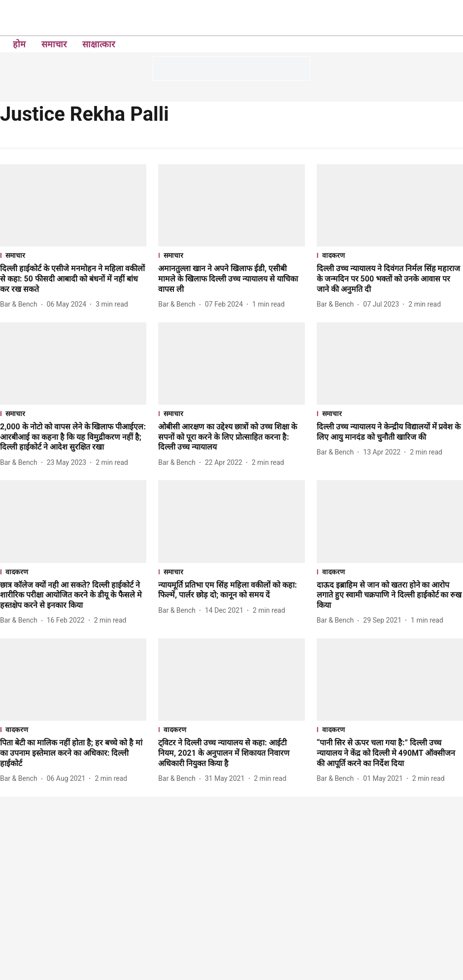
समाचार (54, 44)
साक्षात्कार (99, 44)
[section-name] (73, 255)
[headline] (73, 279)
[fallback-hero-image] (73, 205)
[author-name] (21, 304)
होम (19, 44)
